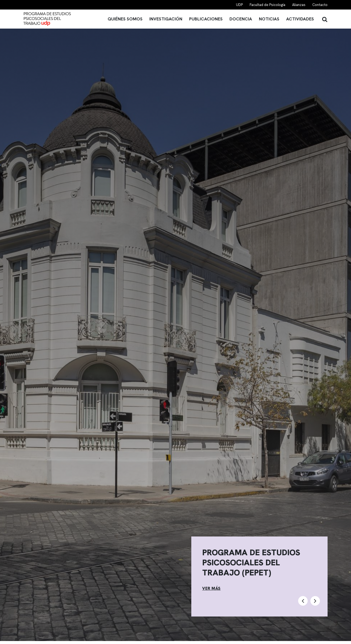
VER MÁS (211, 588)
